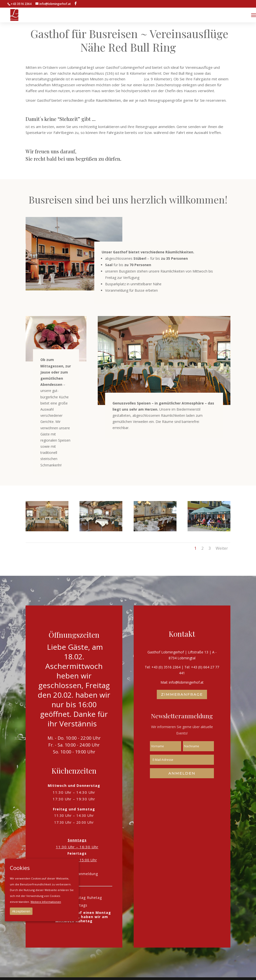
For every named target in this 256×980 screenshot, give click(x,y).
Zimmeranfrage (182, 694)
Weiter (222, 548)
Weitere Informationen (46, 902)
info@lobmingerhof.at (186, 682)
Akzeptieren (21, 911)
